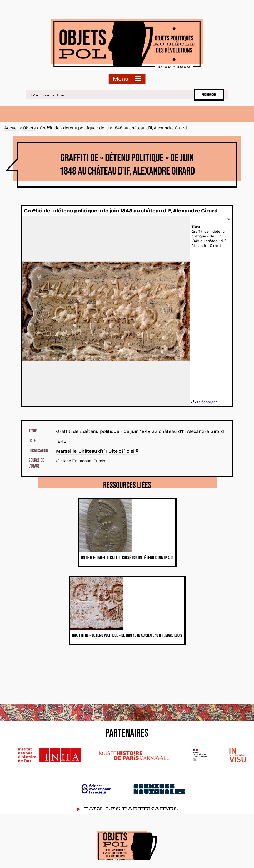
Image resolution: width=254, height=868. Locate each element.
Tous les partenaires (131, 809)
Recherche (209, 95)
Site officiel (124, 451)
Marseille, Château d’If (81, 451)
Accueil (11, 128)
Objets (29, 128)
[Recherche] (109, 95)
